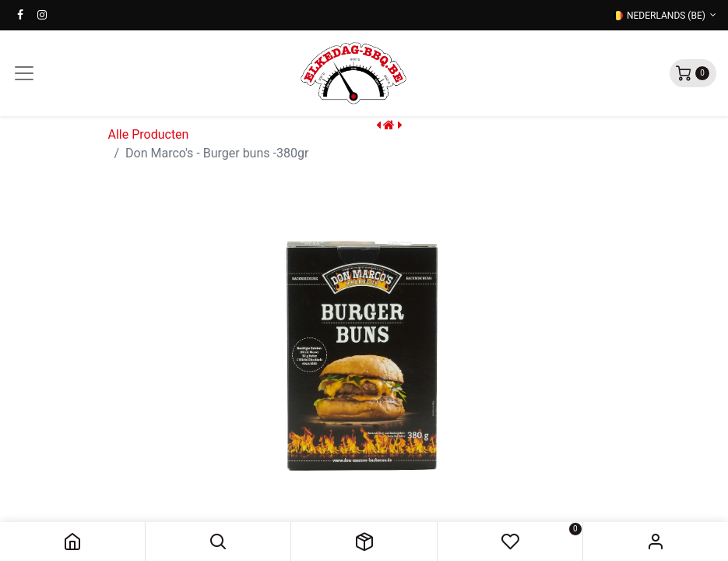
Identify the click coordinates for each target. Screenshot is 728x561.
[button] (218, 542)
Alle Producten (149, 134)
